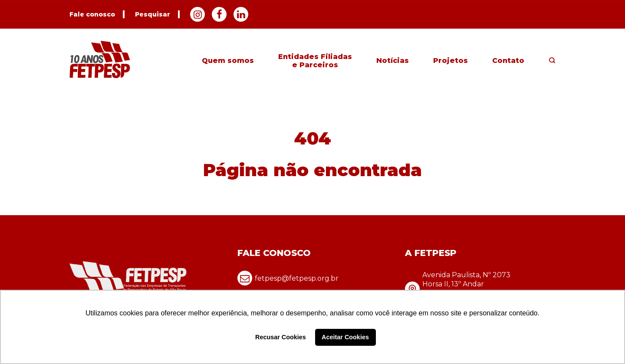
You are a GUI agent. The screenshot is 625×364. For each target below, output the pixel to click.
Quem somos (228, 61)
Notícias (393, 61)
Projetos (451, 61)
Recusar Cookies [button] (281, 337)
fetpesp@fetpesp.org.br (288, 278)
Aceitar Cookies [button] (345, 337)
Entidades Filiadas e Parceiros (315, 61)
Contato (508, 61)
